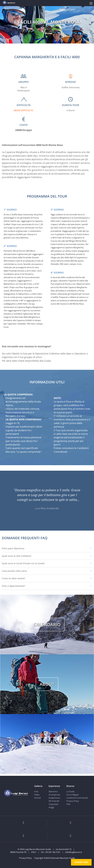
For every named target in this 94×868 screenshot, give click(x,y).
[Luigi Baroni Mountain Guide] (9, 2)
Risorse (70, 786)
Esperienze (54, 786)
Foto (36, 792)
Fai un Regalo (73, 795)
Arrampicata (54, 795)
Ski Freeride (54, 801)
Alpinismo (53, 792)
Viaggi (51, 807)
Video (37, 795)
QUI (70, 452)
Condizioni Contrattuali (77, 798)
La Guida (70, 792)
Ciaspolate (53, 804)
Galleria (38, 786)
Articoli (38, 798)
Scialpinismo (54, 798)
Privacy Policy (73, 801)
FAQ (68, 804)
